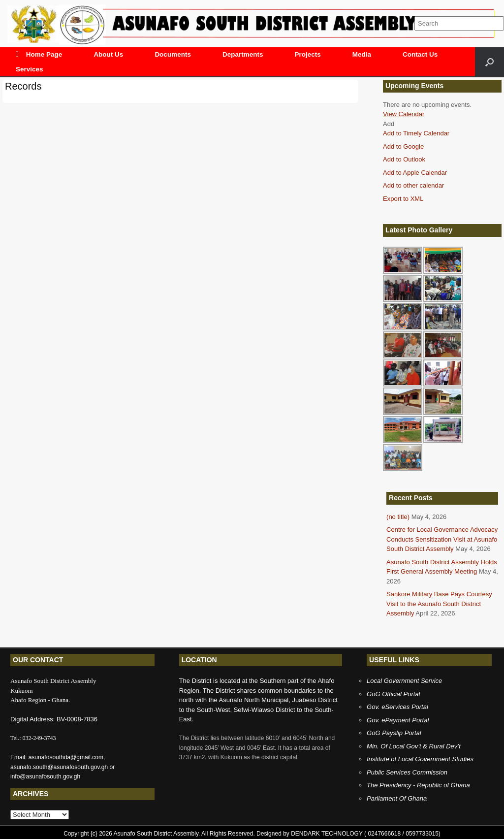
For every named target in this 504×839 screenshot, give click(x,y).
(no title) (398, 517)
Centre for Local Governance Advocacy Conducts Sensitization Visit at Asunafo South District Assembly (442, 539)
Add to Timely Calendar (416, 133)
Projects (307, 54)
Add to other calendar (413, 185)
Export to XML (403, 199)
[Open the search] (489, 62)
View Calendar (404, 114)
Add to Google (403, 146)
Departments (243, 54)
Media (362, 54)
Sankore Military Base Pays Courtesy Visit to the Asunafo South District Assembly (439, 604)
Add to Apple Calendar (415, 173)
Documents (173, 54)
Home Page (39, 54)
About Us (108, 54)
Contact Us (420, 54)
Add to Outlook (404, 159)
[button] (389, 124)
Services (30, 69)
